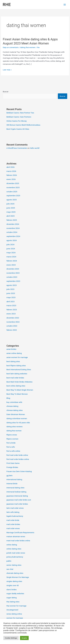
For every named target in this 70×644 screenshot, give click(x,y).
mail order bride (13, 520)
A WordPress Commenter (17, 148)
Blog (8, 398)
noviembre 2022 (13, 322)
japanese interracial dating (17, 496)
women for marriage (15, 618)
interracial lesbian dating (16, 492)
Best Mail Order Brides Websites (19, 382)
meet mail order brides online (18, 541)
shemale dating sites (15, 573)
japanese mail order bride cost (19, 500)
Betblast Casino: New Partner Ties (20, 113)
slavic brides (11, 589)
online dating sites (14, 549)
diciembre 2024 (13, 224)
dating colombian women (17, 418)
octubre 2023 (12, 277)
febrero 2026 (12, 175)
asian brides (11, 349)
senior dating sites (14, 565)
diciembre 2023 (13, 269)
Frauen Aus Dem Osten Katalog (19, 471)
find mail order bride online (17, 455)
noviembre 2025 (13, 187)
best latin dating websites (17, 374)
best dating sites (13, 361)
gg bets (9, 475)
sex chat (10, 569)
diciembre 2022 (13, 318)
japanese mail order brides (17, 504)
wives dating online (14, 614)
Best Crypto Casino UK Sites (18, 129)
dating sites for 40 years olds (18, 423)
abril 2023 (10, 301)
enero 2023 (11, 314)
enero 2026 (11, 179)
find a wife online (13, 451)
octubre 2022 (12, 326)
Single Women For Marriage (18, 577)
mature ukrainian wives (16, 536)
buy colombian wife (14, 402)
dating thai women (28, 47)
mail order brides (13, 524)
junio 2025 (11, 208)
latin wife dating (13, 512)
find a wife (11, 447)
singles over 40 (13, 585)
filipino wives (12, 435)
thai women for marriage (16, 606)
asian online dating (14, 353)
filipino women (12, 439)
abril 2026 (10, 167)
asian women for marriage (17, 357)
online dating (12, 545)
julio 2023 (10, 289)
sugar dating (11, 598)
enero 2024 (11, 265)
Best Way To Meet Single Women (20, 390)
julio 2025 (10, 204)
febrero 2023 (12, 310)
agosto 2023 (11, 285)
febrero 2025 (12, 220)
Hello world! (35, 148)
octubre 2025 (12, 192)
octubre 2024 (12, 232)
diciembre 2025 (13, 183)
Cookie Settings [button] (11, 638)
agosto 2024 (11, 240)
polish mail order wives (16, 553)
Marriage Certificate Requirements (20, 532)
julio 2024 (10, 244)
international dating (14, 479)
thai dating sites (13, 602)
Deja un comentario (11, 47)
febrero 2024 (12, 261)
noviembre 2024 (13, 228)
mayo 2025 (11, 212)
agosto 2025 (11, 200)
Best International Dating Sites (19, 369)
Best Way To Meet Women (17, 394)
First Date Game (13, 463)
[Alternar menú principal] (65, 5)
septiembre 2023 (13, 281)
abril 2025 (10, 216)
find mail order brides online (18, 459)
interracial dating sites (15, 488)
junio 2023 (11, 293)
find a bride (11, 443)
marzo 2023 (11, 305)
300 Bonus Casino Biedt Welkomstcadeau (23, 125)
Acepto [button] (24, 638)
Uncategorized (12, 610)
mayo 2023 (11, 297)
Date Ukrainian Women (16, 414)
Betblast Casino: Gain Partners (19, 117)
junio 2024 (11, 249)
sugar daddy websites (15, 593)
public (9, 561)
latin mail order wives (15, 508)
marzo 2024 (11, 257)
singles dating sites (14, 581)
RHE (7, 4)
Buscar (6, 92)
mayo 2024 (11, 253)
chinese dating (12, 406)
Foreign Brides (12, 467)
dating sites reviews (14, 427)
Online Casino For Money (16, 121)
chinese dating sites (14, 410)
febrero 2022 (12, 330)
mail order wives (13, 528)
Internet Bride (12, 484)
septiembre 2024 (13, 236)
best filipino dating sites (16, 366)
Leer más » (7, 70)
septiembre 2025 (13, 196)
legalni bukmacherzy (15, 516)
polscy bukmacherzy (15, 557)
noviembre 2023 (13, 273)
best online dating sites (16, 386)
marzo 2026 (11, 171)
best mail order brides (15, 378)
